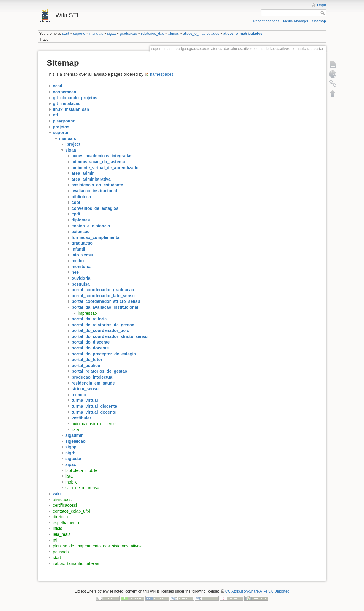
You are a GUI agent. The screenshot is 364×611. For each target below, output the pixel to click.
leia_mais (62, 534)
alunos (173, 34)
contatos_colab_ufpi (71, 511)
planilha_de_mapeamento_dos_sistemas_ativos (97, 546)
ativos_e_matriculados (201, 34)
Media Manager (296, 21)
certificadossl (65, 505)
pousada (61, 552)
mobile (71, 482)
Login (322, 5)
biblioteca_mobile (81, 470)
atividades (62, 500)
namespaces (162, 74)
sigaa (111, 34)
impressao (87, 313)
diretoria (60, 517)
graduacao (129, 34)
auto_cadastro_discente (94, 424)
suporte (79, 34)
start (66, 34)
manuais (96, 34)
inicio (58, 528)
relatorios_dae (153, 34)
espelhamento (66, 523)
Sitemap (319, 21)
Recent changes (266, 21)
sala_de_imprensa (82, 488)
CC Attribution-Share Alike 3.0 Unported (257, 591)
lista (75, 429)
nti (55, 540)
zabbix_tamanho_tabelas (76, 563)
